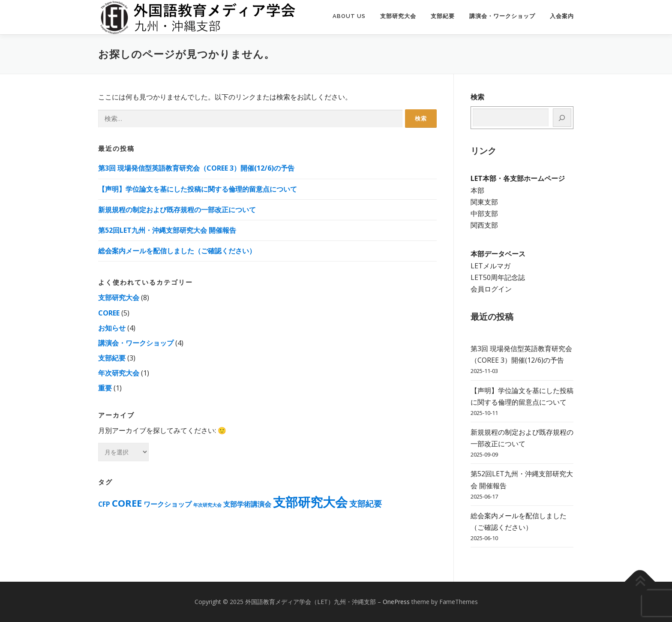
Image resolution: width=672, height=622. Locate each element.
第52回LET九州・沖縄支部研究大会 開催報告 (167, 230)
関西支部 (484, 225)
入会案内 (562, 16)
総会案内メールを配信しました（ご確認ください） (177, 251)
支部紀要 (443, 16)
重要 (105, 388)
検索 (477, 97)
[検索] (562, 118)
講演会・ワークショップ (502, 16)
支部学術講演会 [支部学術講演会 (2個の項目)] (247, 504)
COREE (109, 313)
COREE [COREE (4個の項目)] (127, 503)
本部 (477, 190)
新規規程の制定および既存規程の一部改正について (177, 210)
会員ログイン (491, 289)
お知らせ (112, 328)
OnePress (396, 602)
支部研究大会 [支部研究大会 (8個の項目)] (310, 502)
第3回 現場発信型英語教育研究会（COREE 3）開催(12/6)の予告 (196, 168)
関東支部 (484, 202)
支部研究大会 (398, 16)
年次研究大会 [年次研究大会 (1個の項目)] (207, 505)
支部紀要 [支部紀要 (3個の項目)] (366, 503)
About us (349, 16)
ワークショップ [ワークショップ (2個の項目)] (168, 504)
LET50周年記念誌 (498, 277)
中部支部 (484, 213)
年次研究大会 (119, 373)
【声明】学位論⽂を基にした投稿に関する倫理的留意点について (198, 189)
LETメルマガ (490, 266)
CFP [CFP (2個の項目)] (104, 504)
